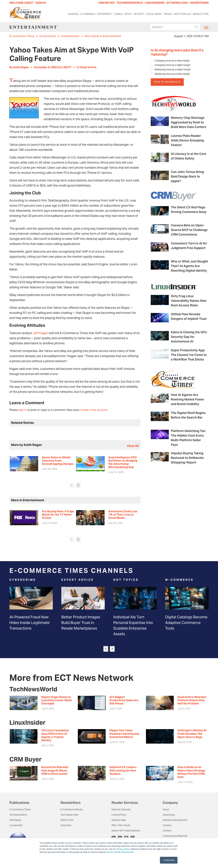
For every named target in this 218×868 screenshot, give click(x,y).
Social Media (154, 14)
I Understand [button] (169, 860)
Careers (167, 825)
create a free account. (94, 410)
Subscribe (66, 825)
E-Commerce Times (22, 36)
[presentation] (72, 485)
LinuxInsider (16, 825)
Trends (168, 14)
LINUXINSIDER (155, 3)
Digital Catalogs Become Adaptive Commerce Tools (186, 623)
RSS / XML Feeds (121, 825)
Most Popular (182, 14)
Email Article (87, 67)
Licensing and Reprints (175, 836)
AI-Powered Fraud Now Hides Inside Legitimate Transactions (29, 623)
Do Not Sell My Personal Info (120, 852)
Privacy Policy (123, 849)
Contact (167, 831)
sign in (22, 410)
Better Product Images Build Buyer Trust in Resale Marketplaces (81, 623)
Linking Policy (119, 815)
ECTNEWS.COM (177, 3)
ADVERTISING (199, 3)
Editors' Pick (67, 820)
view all (133, 446)
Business (73, 14)
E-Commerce (88, 14)
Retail (128, 14)
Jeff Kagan (40, 333)
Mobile (119, 14)
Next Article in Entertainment (103, 36)
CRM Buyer (15, 820)
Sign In (41, 3)
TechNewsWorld (18, 815)
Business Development (175, 820)
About (166, 809)
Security (139, 14)
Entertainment (70, 36)
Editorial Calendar (121, 809)
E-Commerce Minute (72, 809)
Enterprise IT (105, 14)
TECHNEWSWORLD (130, 3)
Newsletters (201, 14)
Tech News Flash (69, 815)
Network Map (119, 820)
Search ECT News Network (126, 831)
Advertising (169, 815)
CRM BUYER (106, 3)
